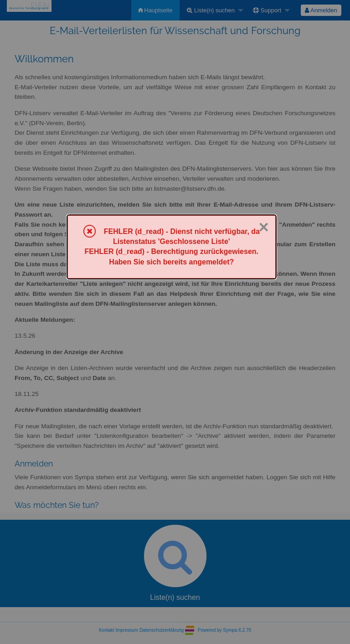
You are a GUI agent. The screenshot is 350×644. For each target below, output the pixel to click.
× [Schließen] (263, 227)
